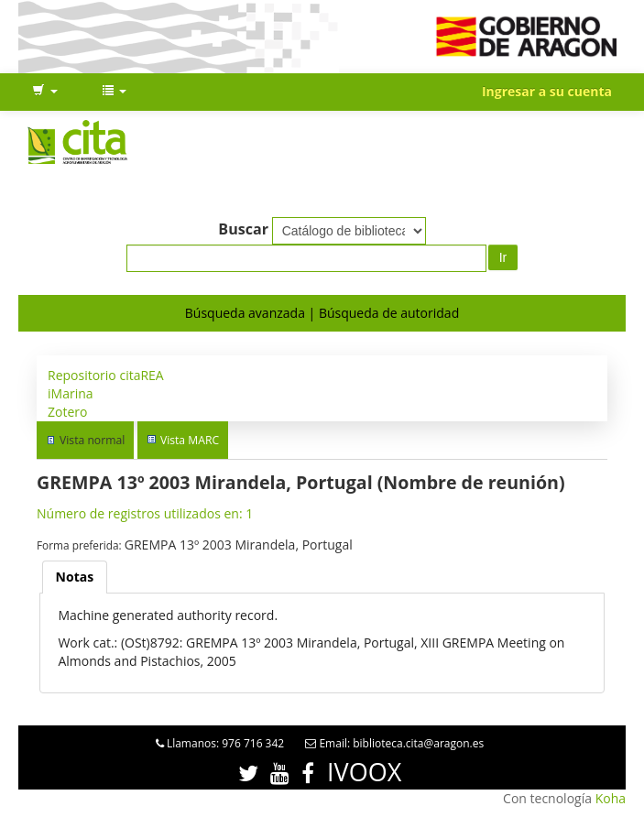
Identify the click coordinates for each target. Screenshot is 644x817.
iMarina (71, 393)
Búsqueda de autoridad (389, 313)
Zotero (67, 412)
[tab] (75, 577)
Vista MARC (190, 440)
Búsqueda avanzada (245, 313)
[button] (45, 92)
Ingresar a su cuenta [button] (547, 91)
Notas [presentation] (75, 577)
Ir (503, 257)
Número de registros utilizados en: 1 (145, 513)
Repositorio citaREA (106, 375)
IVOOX (364, 772)
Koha (611, 798)
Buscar (243, 229)
